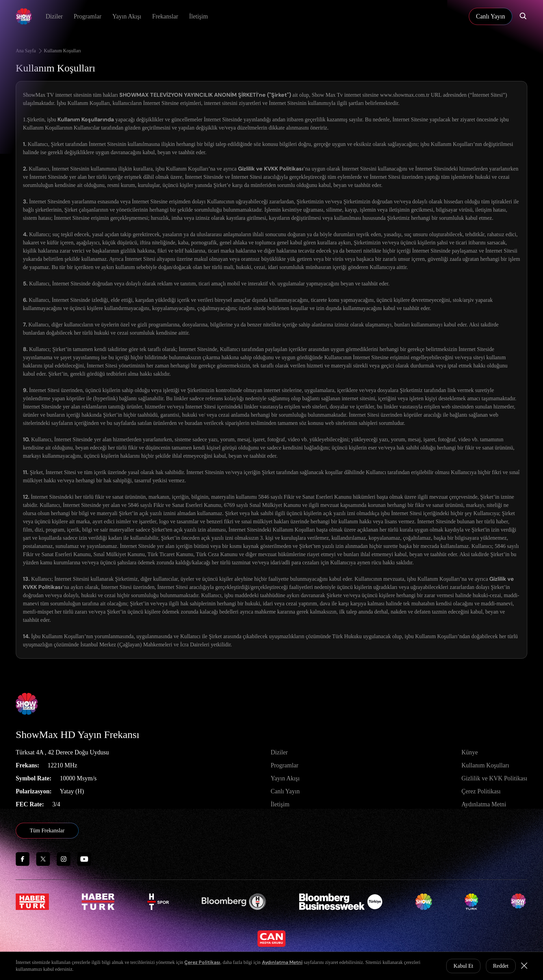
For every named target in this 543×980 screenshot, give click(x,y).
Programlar (87, 16)
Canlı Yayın (285, 791)
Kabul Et (463, 966)
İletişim (198, 16)
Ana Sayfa (29, 51)
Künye (469, 752)
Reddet (501, 966)
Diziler (54, 16)
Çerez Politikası (481, 791)
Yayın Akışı (127, 16)
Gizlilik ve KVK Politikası (494, 778)
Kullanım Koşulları (62, 51)
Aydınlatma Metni (484, 804)
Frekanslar (165, 16)
